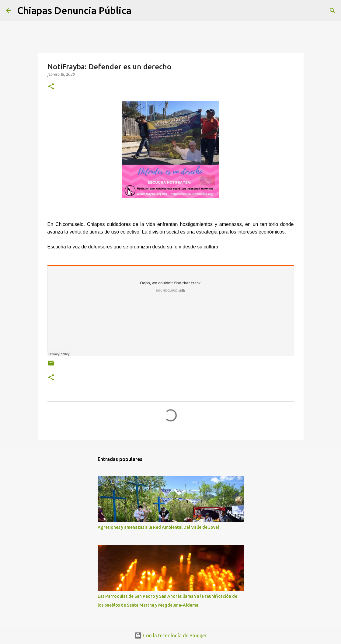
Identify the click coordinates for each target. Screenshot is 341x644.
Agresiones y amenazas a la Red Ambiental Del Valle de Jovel (158, 527)
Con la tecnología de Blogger (170, 635)
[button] (51, 87)
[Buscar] (140, 11)
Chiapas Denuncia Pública (74, 10)
